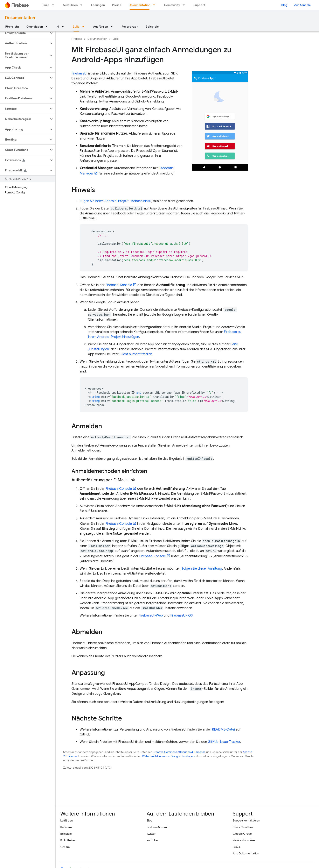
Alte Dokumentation (246, 853)
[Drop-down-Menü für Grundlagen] (48, 27)
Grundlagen (35, 27)
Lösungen (98, 5)
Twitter (151, 834)
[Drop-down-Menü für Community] (185, 5)
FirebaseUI (79, 73)
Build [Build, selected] (76, 27)
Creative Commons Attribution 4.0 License (179, 752)
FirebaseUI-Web (151, 616)
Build (46, 5)
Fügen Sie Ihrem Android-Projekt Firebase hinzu (115, 201)
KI (58, 27)
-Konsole (119, 285)
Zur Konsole (302, 5)
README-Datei (223, 730)
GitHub (65, 847)
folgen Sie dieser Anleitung (202, 569)
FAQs (236, 847)
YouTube (152, 840)
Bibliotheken (68, 840)
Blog (284, 5)
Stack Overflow (243, 827)
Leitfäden (67, 820)
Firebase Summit (158, 827)
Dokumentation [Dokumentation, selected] (140, 5)
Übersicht (12, 27)
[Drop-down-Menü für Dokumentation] (155, 5)
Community (172, 5)
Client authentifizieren (136, 354)
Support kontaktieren (246, 820)
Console (119, 489)
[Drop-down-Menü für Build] (54, 5)
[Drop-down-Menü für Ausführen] (83, 5)
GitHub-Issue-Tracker (224, 742)
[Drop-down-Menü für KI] (64, 27)
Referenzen (130, 27)
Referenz (66, 827)
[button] (24, 33)
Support (199, 5)
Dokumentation (20, 18)
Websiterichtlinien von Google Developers (169, 756)
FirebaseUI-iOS (182, 616)
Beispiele (152, 27)
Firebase (77, 39)
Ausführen (70, 5)
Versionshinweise (244, 840)
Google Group (242, 834)
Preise (117, 5)
